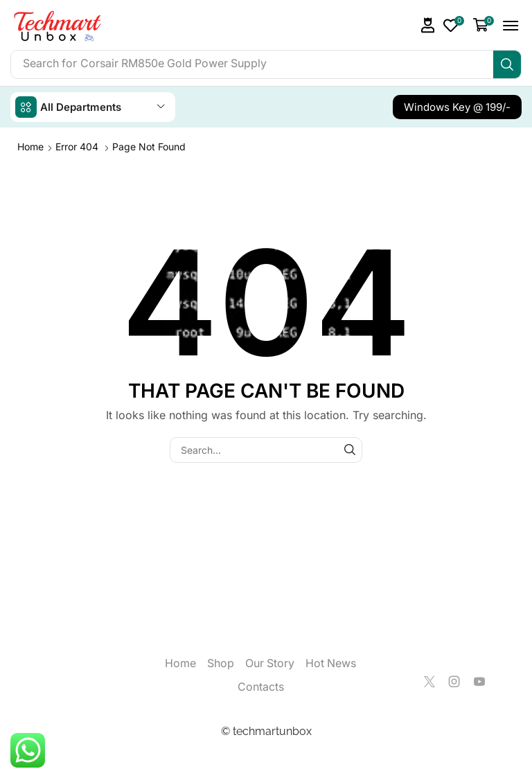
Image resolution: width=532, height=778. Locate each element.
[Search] (507, 64)
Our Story (270, 663)
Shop (221, 663)
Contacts (261, 687)
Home (30, 147)
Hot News (331, 663)
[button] (428, 25)
